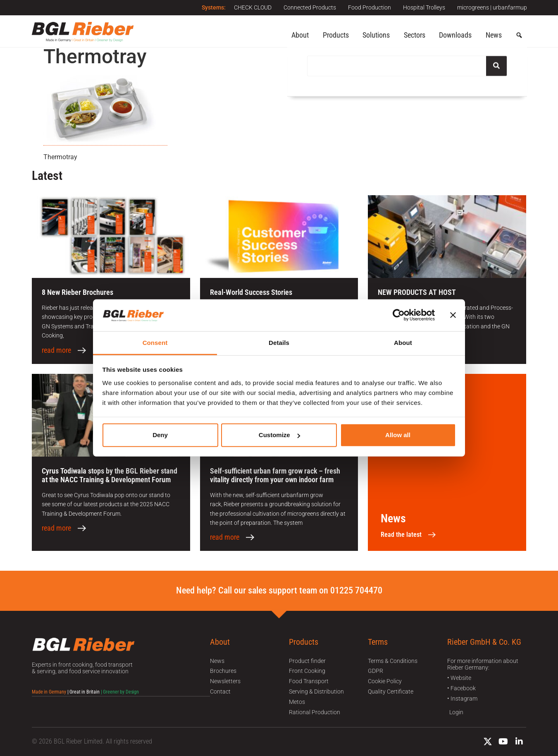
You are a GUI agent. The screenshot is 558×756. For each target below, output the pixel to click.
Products (336, 35)
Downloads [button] (455, 35)
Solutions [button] (376, 35)
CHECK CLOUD (251, 7)
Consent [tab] (155, 343)
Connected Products (309, 7)
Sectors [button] (415, 35)
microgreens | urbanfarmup (492, 7)
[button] (519, 36)
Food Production (369, 7)
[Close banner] (453, 315)
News (494, 35)
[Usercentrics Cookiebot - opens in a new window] (399, 315)
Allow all (398, 435)
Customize (279, 435)
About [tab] (403, 343)
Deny (160, 435)
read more (56, 350)
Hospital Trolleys (424, 7)
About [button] (300, 35)
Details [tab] (279, 343)
